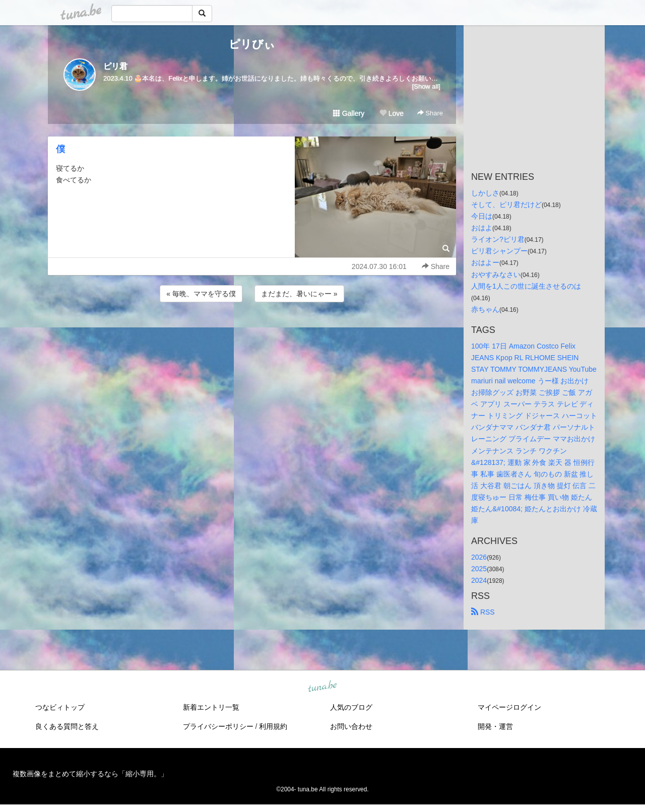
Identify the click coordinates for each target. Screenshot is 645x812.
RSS (483, 612)
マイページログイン (509, 707)
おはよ (482, 228)
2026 (479, 557)
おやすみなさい (496, 275)
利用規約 (273, 726)
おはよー (485, 262)
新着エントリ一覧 (211, 707)
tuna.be (322, 687)
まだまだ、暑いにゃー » (299, 294)
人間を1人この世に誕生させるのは (526, 286)
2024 (479, 580)
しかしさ (485, 193)
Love (392, 113)
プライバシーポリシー (218, 726)
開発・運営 (495, 726)
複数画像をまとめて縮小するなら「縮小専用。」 (90, 774)
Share (430, 113)
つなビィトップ (60, 707)
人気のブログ (351, 707)
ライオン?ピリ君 (498, 239)
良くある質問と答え (67, 726)
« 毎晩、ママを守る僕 (201, 294)
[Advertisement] (252, 331)
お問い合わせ (351, 726)
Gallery (349, 113)
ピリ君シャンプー (499, 251)
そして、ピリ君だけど (506, 205)
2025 (479, 569)
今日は (482, 216)
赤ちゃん (485, 309)
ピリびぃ (252, 44)
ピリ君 (115, 66)
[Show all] (426, 86)
